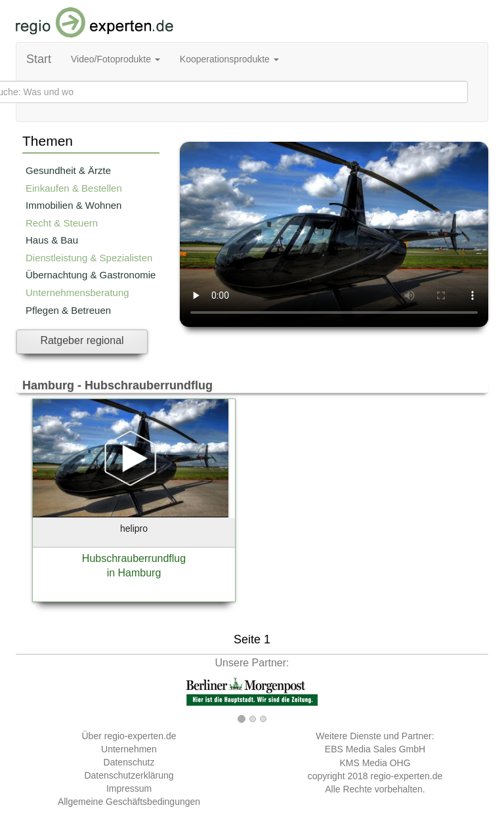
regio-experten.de (406, 776)
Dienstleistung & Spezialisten (89, 258)
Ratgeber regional (82, 340)
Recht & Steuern (62, 223)
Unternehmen (129, 749)
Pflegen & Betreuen (68, 310)
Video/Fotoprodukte (115, 59)
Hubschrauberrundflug (134, 558)
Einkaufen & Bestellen (74, 188)
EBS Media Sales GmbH (375, 749)
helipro (134, 528)
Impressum (129, 788)
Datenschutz (129, 762)
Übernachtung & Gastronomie (91, 275)
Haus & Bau (52, 240)
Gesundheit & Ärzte (68, 170)
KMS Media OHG (375, 763)
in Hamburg (134, 573)
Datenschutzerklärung (129, 775)
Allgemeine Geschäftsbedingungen (129, 802)
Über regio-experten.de (129, 736)
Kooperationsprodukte (229, 59)
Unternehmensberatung (77, 292)
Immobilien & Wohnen (73, 205)
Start (39, 59)
